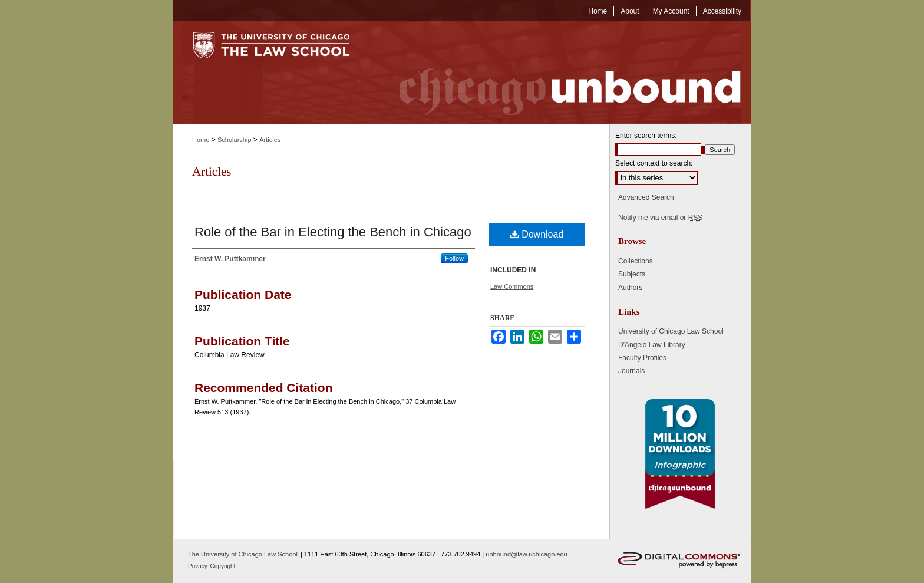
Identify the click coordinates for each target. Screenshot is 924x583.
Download (537, 234)
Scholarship (234, 140)
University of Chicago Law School (671, 331)
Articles (270, 140)
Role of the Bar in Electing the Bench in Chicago (333, 232)
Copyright (223, 566)
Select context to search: (654, 163)
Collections (636, 261)
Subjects (632, 274)
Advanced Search (646, 197)
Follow (454, 258)
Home (201, 140)
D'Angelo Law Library (652, 345)
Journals (631, 371)
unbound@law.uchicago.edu (526, 554)
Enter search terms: (646, 136)
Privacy (199, 566)
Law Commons (512, 286)
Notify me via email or (660, 218)
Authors (630, 288)
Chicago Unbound (559, 73)
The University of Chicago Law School (243, 554)
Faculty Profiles (642, 358)
